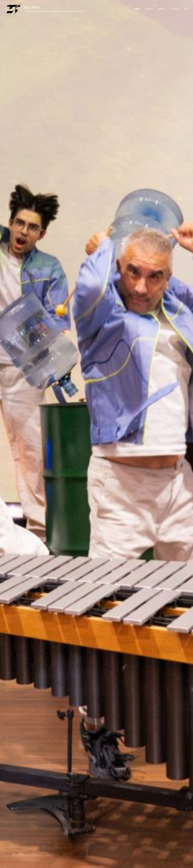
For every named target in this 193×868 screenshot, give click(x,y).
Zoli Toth (31, 7)
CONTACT (175, 9)
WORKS (162, 9)
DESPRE (149, 9)
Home (137, 9)
